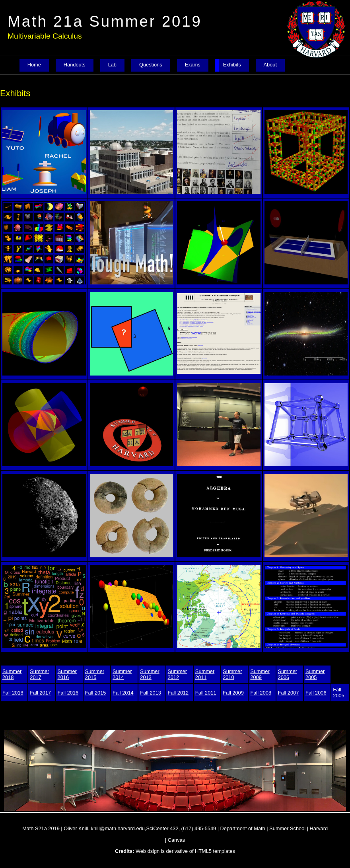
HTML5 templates (215, 851)
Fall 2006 (316, 693)
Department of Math (243, 828)
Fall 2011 (206, 693)
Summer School (287, 828)
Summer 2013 (150, 674)
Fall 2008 (261, 693)
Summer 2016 (67, 674)
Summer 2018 (12, 674)
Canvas (176, 840)
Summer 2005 (315, 674)
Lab (112, 65)
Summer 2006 (288, 674)
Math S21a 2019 (41, 828)
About (270, 65)
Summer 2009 (260, 674)
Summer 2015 (95, 674)
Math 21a (105, 21)
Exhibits (232, 65)
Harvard (319, 828)
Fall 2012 (178, 693)
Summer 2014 (122, 674)
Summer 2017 (39, 674)
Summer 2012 (177, 674)
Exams (193, 65)
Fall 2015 (96, 693)
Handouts (75, 65)
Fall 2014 (123, 693)
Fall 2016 (68, 693)
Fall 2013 (151, 693)
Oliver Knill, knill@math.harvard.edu (104, 828)
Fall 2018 (13, 693)
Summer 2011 (205, 674)
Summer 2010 (232, 674)
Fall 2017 (40, 693)
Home (34, 65)
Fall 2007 (289, 693)
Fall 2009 (233, 693)
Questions (151, 65)
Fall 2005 (338, 693)
